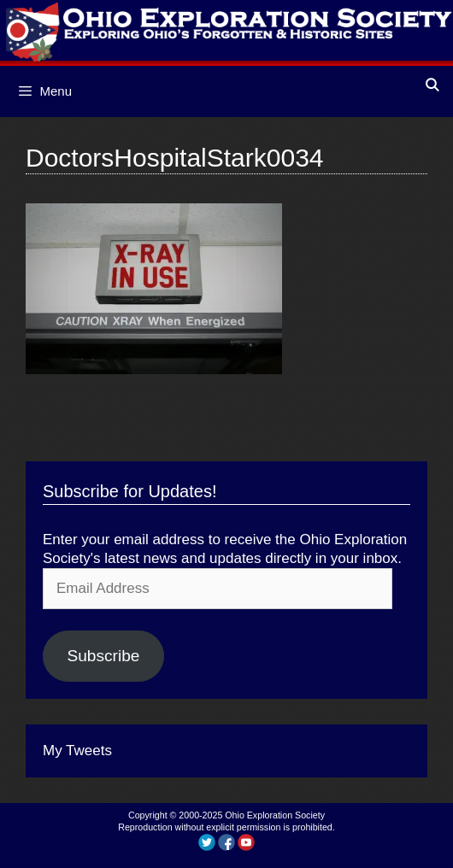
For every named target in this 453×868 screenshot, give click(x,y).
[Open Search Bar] (432, 85)
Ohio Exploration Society (275, 815)
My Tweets (77, 751)
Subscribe (103, 656)
